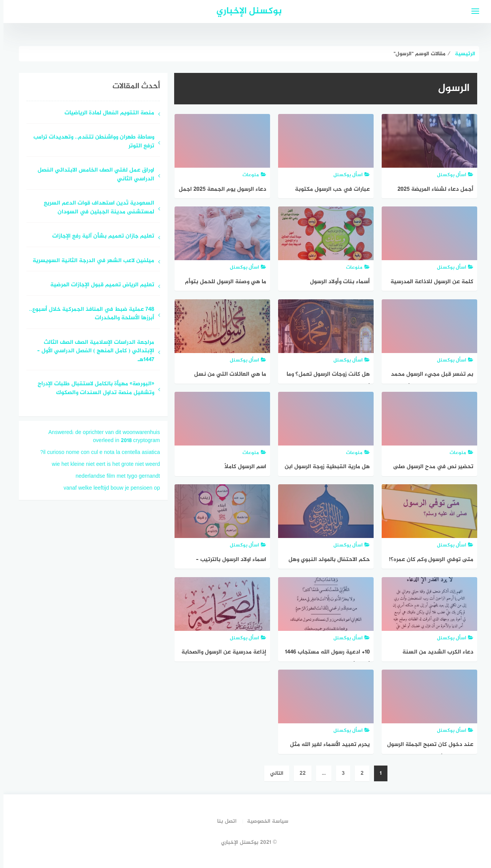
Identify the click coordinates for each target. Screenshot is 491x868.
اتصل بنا (223, 821)
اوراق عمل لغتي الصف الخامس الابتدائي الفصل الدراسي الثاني (92, 175)
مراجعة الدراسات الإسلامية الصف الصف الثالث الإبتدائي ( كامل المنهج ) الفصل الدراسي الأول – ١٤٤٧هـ (92, 351)
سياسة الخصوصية (264, 821)
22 (299, 773)
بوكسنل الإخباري (246, 11)
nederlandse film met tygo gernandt (114, 476)
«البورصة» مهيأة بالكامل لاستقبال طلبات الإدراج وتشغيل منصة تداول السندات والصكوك (92, 389)
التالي (273, 773)
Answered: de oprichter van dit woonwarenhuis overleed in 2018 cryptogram (101, 437)
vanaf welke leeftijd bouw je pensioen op (108, 488)
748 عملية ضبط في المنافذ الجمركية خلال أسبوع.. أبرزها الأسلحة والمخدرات (88, 314)
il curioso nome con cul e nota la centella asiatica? (97, 453)
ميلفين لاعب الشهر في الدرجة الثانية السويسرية (90, 261)
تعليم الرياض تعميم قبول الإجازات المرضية (99, 285)
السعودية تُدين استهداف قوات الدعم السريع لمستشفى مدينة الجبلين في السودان (96, 208)
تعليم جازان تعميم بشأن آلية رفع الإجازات (100, 237)
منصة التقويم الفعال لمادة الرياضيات (106, 113)
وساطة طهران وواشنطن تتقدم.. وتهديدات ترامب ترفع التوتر (90, 142)
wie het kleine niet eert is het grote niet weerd (102, 465)
